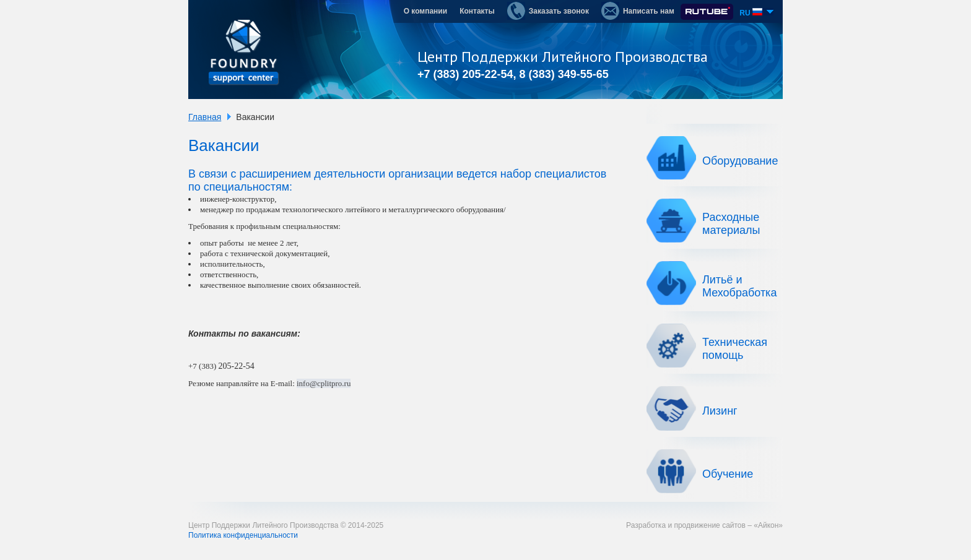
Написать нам (638, 11)
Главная (205, 117)
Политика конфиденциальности (243, 535)
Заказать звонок (548, 11)
